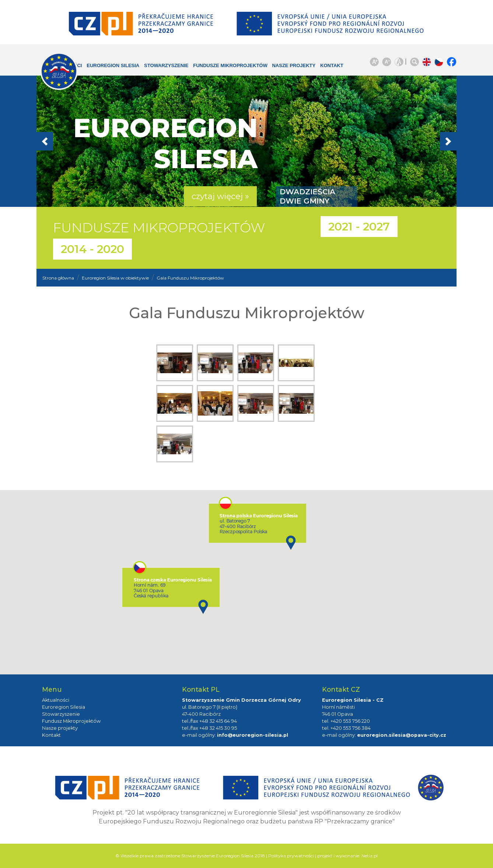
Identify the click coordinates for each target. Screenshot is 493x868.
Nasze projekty (282, 69)
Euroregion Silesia (108, 69)
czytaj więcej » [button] (220, 196)
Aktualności (56, 700)
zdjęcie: (176, 365)
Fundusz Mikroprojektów (71, 721)
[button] (68, 141)
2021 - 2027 (359, 227)
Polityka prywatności (291, 856)
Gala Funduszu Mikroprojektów (190, 278)
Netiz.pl (370, 856)
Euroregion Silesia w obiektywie (115, 278)
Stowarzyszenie (168, 65)
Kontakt (326, 65)
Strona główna (58, 278)
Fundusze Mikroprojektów (218, 69)
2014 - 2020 (92, 249)
